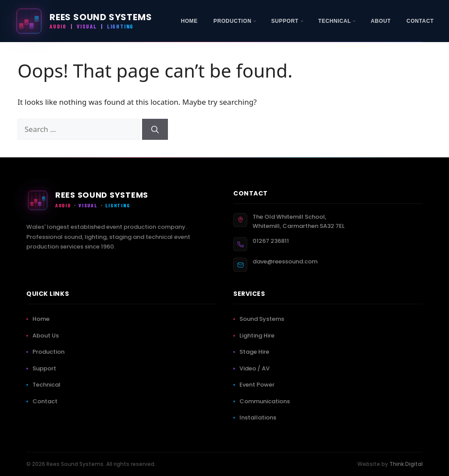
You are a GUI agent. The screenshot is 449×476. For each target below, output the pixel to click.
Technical (48, 385)
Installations (260, 417)
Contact (47, 401)
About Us (47, 336)
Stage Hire (256, 352)
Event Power (259, 385)
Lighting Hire (259, 336)
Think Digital (406, 464)
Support (46, 368)
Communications (266, 401)
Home (43, 319)
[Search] (155, 129)
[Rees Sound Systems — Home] (83, 21)
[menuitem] (189, 21)
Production (50, 352)
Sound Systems (264, 319)
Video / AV (256, 368)
